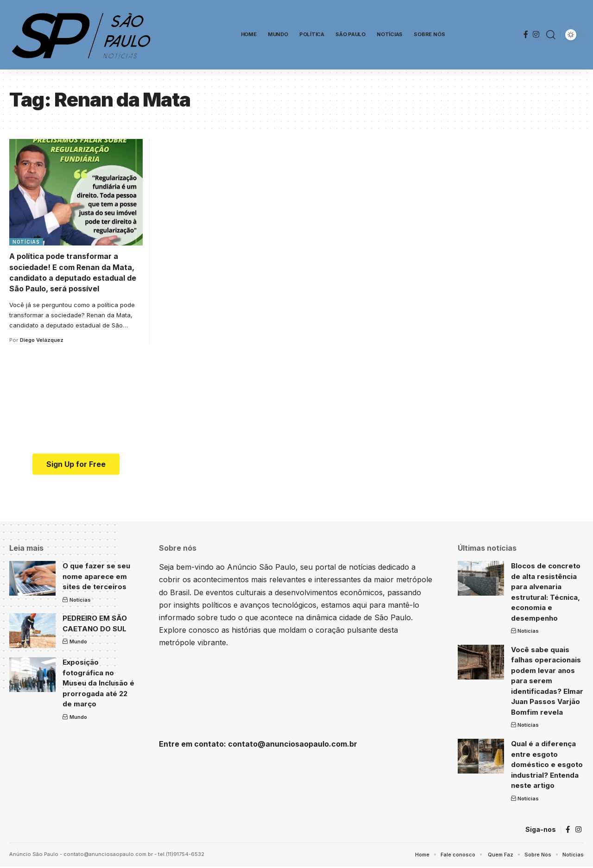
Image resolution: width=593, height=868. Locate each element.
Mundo (78, 642)
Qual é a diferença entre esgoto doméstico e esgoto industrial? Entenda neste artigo (547, 764)
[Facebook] (526, 35)
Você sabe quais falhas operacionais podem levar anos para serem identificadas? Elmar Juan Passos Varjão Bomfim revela (547, 681)
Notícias (26, 242)
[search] (551, 35)
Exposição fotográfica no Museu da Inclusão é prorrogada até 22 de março (98, 683)
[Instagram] (536, 35)
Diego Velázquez (42, 340)
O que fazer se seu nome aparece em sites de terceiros (96, 576)
